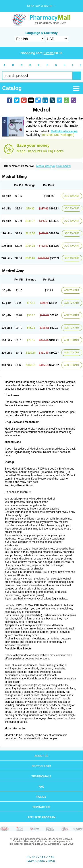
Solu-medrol (63, 166)
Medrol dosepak (46, 166)
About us (41, 756)
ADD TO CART (72, 196)
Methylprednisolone (64, 131)
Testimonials (41, 776)
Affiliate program (41, 817)
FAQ (41, 787)
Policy (41, 797)
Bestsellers (41, 766)
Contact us (41, 807)
